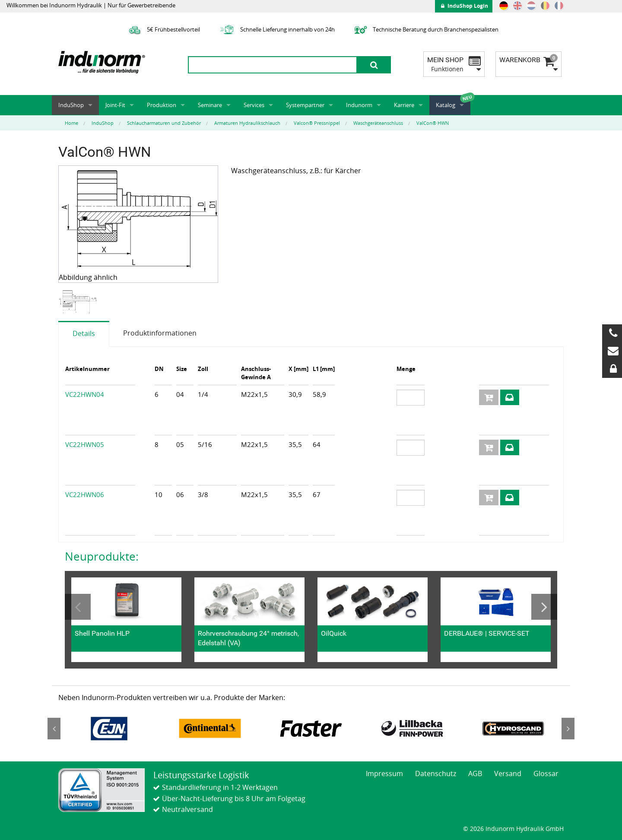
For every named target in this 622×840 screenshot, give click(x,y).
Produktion (162, 105)
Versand (508, 773)
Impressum (384, 773)
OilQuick (334, 633)
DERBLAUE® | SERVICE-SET (487, 633)
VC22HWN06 (85, 494)
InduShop (71, 105)
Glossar (546, 773)
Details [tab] (84, 333)
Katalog (446, 105)
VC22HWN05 (85, 444)
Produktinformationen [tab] (160, 333)
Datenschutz (436, 773)
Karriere (404, 105)
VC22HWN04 (85, 394)
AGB (475, 773)
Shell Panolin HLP (102, 633)
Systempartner (305, 105)
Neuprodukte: (102, 556)
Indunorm (359, 105)
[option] (78, 302)
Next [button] (544, 607)
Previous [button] (78, 607)
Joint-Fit (115, 105)
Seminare (210, 105)
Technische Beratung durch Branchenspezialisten (425, 29)
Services (254, 105)
